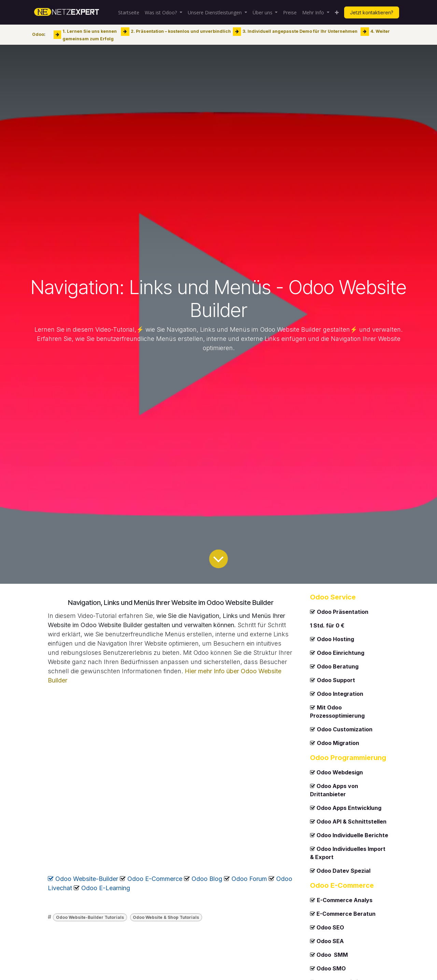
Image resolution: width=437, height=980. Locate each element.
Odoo (38, 34)
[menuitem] (129, 12)
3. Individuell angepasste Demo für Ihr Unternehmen (300, 31)
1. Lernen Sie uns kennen (90, 31)
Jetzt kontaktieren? (372, 12)
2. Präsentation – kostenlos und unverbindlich (181, 31)
